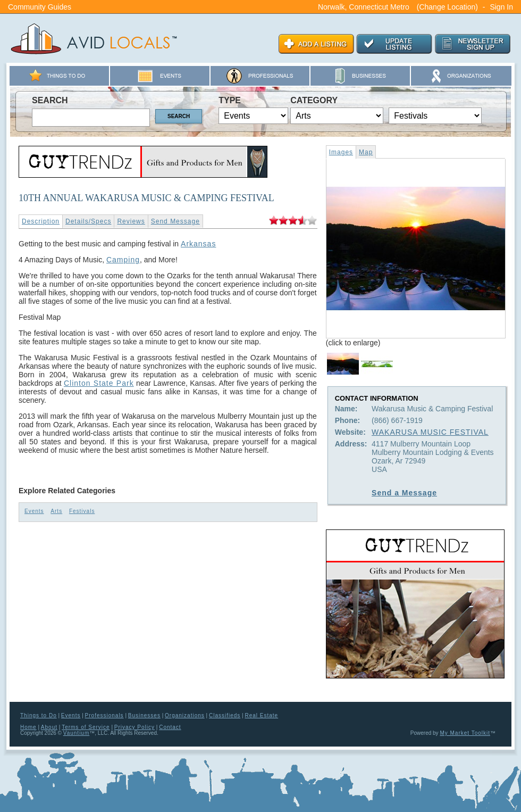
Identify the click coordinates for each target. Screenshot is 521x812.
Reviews (131, 221)
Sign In (501, 7)
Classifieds (225, 715)
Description (41, 221)
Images (341, 152)
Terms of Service (86, 727)
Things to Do (39, 715)
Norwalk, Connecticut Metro (364, 7)
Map (366, 152)
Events (34, 511)
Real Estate (261, 715)
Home (28, 727)
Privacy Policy (135, 727)
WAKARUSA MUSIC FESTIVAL (430, 432)
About (49, 727)
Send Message (175, 221)
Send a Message (404, 493)
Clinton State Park (99, 383)
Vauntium (77, 733)
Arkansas (198, 244)
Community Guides (40, 7)
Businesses (144, 715)
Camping (123, 260)
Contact (170, 727)
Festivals (82, 511)
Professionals (104, 715)
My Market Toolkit (465, 733)
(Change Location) (447, 7)
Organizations (185, 715)
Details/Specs (88, 221)
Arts (56, 511)
